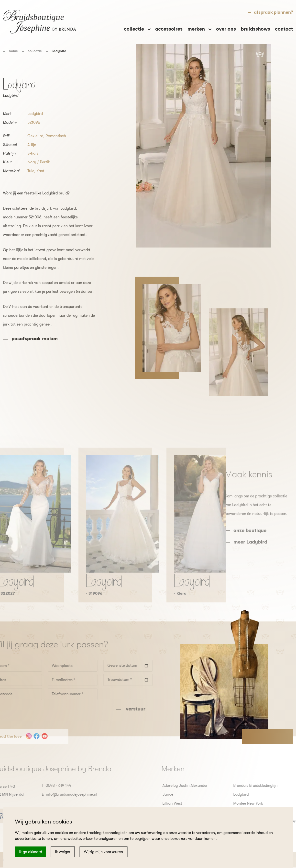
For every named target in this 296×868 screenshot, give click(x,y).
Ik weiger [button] (63, 852)
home (13, 51)
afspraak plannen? (274, 12)
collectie (35, 51)
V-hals (33, 153)
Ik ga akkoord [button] (30, 852)
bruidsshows (255, 29)
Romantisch (56, 136)
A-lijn (32, 145)
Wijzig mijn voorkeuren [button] (103, 852)
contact (284, 29)
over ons (226, 29)
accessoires (169, 29)
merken (197, 29)
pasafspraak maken (35, 339)
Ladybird (35, 114)
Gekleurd (35, 136)
